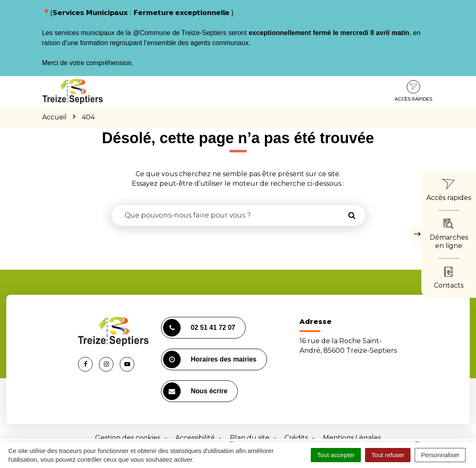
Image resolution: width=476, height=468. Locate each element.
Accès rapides (413, 91)
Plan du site (250, 438)
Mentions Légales (352, 438)
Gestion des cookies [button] (128, 438)
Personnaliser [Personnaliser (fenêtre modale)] (440, 455)
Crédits (296, 438)
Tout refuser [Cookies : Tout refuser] (388, 455)
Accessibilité (195, 438)
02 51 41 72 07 (199, 328)
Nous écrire (195, 391)
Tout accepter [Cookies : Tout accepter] (336, 455)
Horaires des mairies (210, 359)
